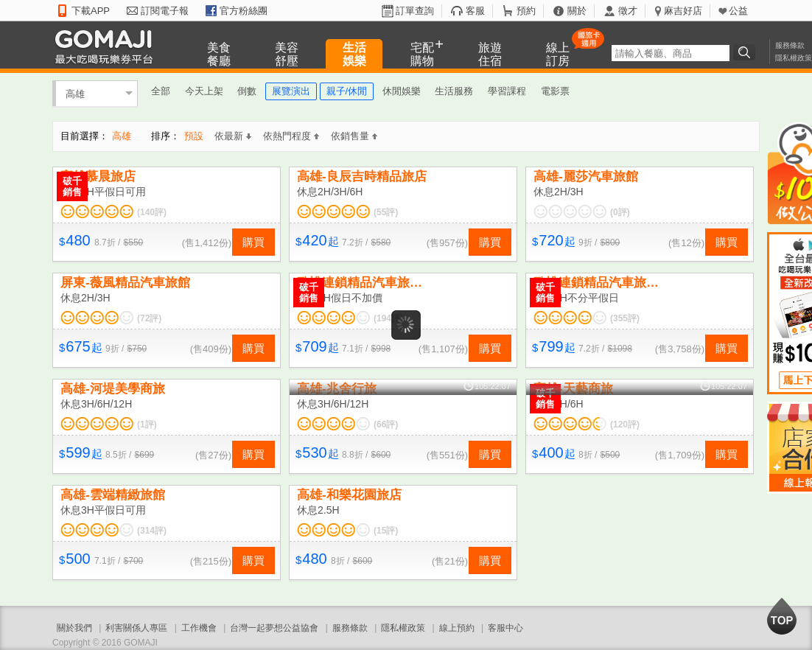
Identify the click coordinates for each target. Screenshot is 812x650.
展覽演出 (291, 91)
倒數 (247, 91)
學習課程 (507, 91)
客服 (475, 11)
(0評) (620, 212)
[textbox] (671, 53)
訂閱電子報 (165, 11)
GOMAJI (108, 46)
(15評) (386, 531)
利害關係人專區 (136, 628)
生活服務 (454, 91)
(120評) (625, 424)
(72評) (149, 318)
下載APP (91, 11)
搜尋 (746, 52)
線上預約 (457, 628)
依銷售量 (354, 136)
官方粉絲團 (244, 11)
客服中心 (505, 628)
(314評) (152, 531)
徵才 (628, 11)
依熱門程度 (291, 136)
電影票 (555, 91)
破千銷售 (72, 186)
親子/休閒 (347, 91)
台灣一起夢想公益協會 (274, 628)
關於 (577, 11)
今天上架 (204, 91)
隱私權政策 (794, 58)
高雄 (75, 93)
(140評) (152, 212)
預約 (526, 11)
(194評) (388, 318)
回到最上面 (782, 616)
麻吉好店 (683, 11)
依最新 (233, 136)
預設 (194, 136)
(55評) (386, 212)
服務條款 (790, 45)
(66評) (386, 424)
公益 (738, 11)
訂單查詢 (415, 11)
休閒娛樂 (402, 91)
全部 (161, 91)
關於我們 (74, 628)
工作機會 (199, 628)
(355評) (625, 318)
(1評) (147, 424)
